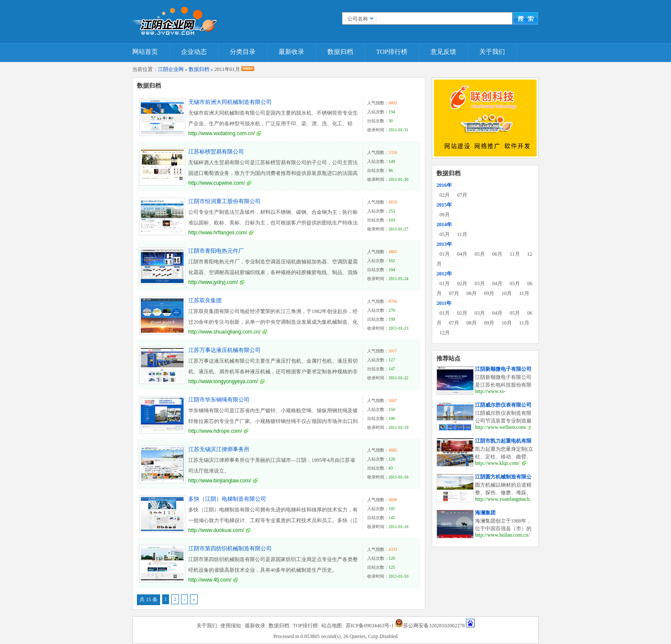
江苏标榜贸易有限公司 (216, 152)
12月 (445, 333)
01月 (445, 254)
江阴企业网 (171, 69)
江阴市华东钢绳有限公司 (219, 400)
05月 (445, 234)
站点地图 (332, 626)
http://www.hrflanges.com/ (218, 233)
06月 (497, 254)
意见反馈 (443, 52)
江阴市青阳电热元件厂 (216, 251)
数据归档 (340, 52)
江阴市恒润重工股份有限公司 (224, 201)
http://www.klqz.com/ (497, 463)
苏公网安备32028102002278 (434, 626)
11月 (462, 234)
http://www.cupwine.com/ (217, 183)
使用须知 (231, 626)
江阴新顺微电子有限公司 (503, 369)
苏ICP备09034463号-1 (370, 626)
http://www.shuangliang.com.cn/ (224, 332)
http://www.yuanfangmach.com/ (508, 499)
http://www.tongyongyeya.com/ (223, 381)
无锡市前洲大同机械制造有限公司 (230, 102)
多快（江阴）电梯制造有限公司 (227, 499)
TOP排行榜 (392, 52)
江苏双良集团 (205, 300)
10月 (507, 293)
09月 (445, 215)
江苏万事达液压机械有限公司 (224, 350)
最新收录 (291, 52)
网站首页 (145, 52)
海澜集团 (485, 513)
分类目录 (243, 52)
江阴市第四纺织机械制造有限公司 (230, 548)
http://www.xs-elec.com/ (490, 394)
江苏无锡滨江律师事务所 (219, 449)
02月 (445, 195)
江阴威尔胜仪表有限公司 (503, 405)
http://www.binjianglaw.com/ (220, 481)
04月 (462, 254)
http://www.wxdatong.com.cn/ (221, 133)
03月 (480, 284)
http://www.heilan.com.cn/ (502, 535)
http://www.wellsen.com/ (501, 427)
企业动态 (194, 52)
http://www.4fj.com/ (210, 580)
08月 (472, 293)
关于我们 (492, 52)
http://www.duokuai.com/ (216, 530)
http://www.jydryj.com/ (213, 282)
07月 (462, 195)
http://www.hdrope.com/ (215, 431)
